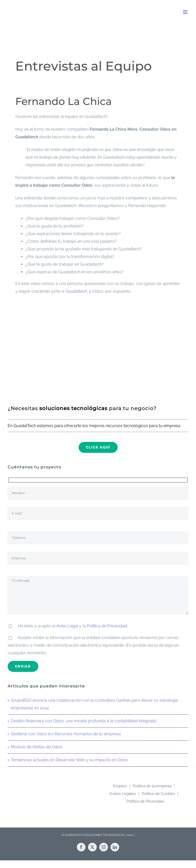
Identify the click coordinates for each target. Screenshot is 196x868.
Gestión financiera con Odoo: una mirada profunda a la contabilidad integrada (84, 721)
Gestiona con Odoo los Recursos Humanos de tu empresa (66, 734)
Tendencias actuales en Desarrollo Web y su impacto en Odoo (69, 760)
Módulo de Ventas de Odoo (37, 747)
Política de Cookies (158, 794)
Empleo (120, 786)
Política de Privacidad (107, 626)
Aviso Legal (67, 626)
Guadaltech (76, 291)
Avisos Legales (123, 794)
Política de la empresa (152, 786)
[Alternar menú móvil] (186, 12)
